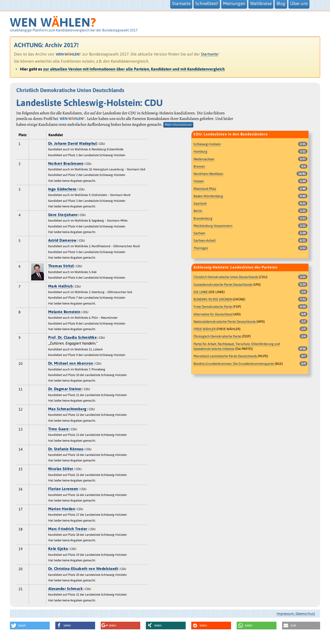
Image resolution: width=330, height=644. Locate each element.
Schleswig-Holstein (207, 144)
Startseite (209, 54)
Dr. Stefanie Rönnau (66, 449)
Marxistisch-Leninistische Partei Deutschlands (225, 356)
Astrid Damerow (62, 240)
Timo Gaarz (58, 429)
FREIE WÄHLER (205, 329)
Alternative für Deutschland (213, 314)
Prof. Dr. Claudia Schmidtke (73, 337)
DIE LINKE (201, 292)
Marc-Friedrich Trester (68, 529)
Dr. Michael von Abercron (71, 363)
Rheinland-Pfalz (205, 189)
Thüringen (201, 248)
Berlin (198, 211)
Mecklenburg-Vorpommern (213, 226)
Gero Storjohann (63, 215)
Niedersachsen (204, 159)
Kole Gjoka (58, 549)
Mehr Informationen (178, 125)
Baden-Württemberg (208, 196)
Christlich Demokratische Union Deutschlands (226, 277)
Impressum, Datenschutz (296, 614)
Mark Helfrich (60, 286)
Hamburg (200, 151)
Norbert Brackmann (66, 163)
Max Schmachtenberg (67, 409)
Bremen (199, 166)
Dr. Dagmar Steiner (65, 389)
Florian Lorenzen (63, 489)
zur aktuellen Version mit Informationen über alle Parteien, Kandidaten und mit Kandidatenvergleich (134, 69)
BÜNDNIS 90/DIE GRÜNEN (213, 299)
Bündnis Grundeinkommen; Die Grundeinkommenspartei (234, 364)
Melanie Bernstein (64, 312)
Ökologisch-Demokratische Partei (217, 336)
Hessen (199, 181)
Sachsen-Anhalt (205, 240)
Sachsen (199, 233)
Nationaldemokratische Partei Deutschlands (225, 322)
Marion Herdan (62, 509)
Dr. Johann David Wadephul (73, 143)
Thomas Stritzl (61, 266)
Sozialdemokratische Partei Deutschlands (223, 285)
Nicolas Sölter (61, 469)
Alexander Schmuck (66, 589)
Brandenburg (203, 218)
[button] (30, 625)
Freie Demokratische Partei (213, 307)
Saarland (200, 203)
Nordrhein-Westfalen (208, 174)
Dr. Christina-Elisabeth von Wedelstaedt (83, 569)
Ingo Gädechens (62, 189)
